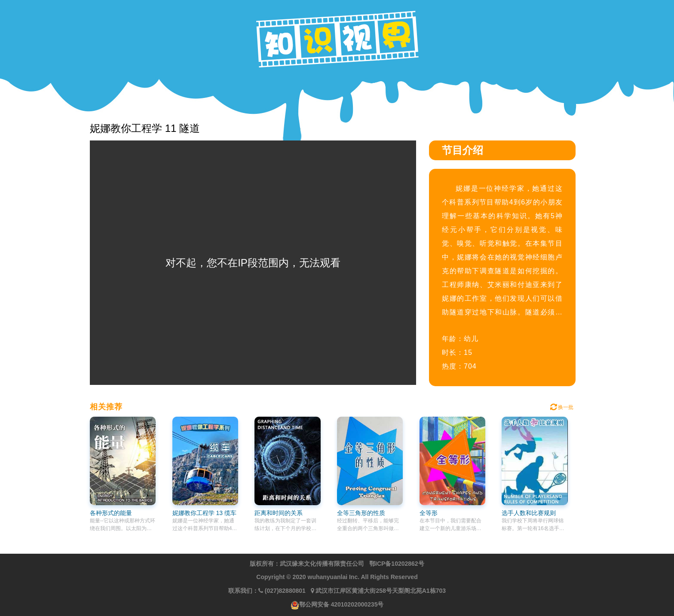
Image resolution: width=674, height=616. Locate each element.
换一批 (562, 407)
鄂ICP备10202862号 (397, 564)
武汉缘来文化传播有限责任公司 (322, 564)
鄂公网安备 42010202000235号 (342, 604)
